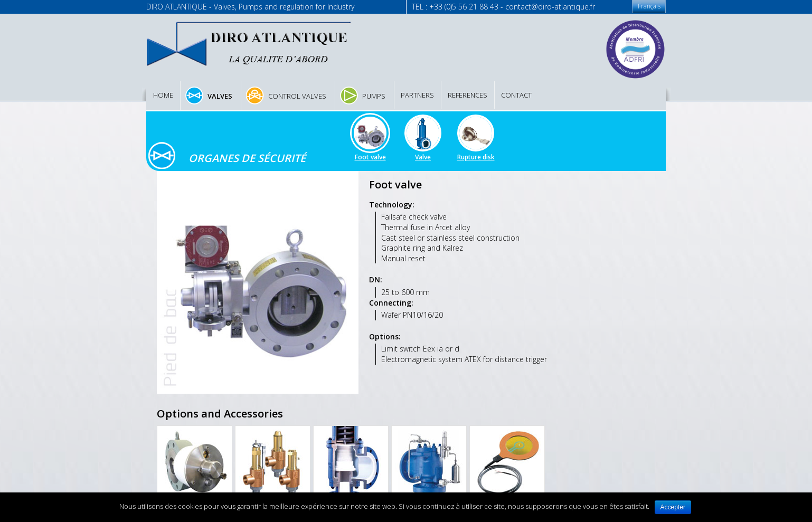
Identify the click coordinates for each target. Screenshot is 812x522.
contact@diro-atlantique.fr (550, 7)
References (468, 95)
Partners (417, 95)
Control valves (297, 96)
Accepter (673, 507)
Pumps (374, 96)
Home (163, 95)
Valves (220, 96)
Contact (516, 95)
